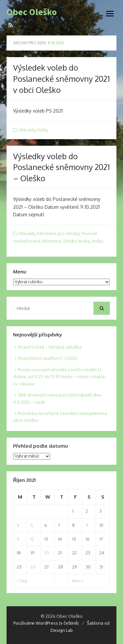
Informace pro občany (58, 233)
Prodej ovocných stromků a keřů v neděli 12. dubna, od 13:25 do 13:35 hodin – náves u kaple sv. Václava (59, 377)
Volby (43, 130)
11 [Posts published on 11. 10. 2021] (18, 539)
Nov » (78, 581)
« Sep (22, 581)
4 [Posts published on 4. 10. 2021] (18, 525)
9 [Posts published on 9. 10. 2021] (87, 525)
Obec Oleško (32, 12)
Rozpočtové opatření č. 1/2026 (48, 358)
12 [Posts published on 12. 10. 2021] (32, 539)
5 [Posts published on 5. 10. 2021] (32, 525)
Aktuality (27, 130)
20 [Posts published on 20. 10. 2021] (47, 553)
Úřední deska (77, 241)
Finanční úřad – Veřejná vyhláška (50, 347)
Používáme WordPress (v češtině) (46, 623)
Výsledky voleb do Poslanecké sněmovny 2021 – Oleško (61, 167)
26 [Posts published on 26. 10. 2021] (33, 567)
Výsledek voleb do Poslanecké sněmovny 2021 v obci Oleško (61, 78)
